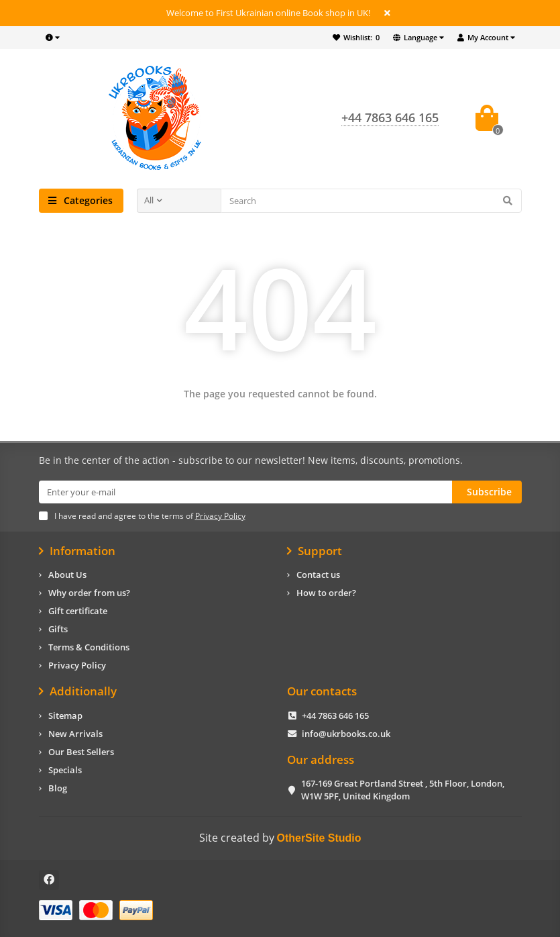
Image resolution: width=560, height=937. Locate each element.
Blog (58, 788)
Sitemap (65, 716)
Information (77, 551)
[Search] (371, 201)
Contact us (318, 575)
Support (315, 551)
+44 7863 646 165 (335, 716)
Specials (65, 770)
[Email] (245, 492)
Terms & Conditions (89, 647)
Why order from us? (89, 593)
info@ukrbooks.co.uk (346, 734)
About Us (67, 575)
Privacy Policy (77, 665)
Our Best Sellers (81, 752)
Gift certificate (78, 611)
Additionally (78, 691)
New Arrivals (75, 734)
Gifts (58, 629)
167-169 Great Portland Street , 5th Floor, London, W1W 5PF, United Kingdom (403, 790)
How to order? (326, 593)
